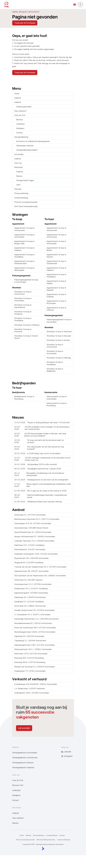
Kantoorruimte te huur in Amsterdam (57, 398)
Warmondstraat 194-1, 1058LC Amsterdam (33, 649)
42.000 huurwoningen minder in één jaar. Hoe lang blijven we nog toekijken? (40, 435)
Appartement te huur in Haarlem (56, 269)
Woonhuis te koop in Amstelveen (23, 293)
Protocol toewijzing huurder (26, 202)
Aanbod (18, 98)
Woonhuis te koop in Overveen (23, 330)
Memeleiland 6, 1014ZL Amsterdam (30, 549)
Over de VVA (20, 115)
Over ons (18, 163)
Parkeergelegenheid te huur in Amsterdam (59, 321)
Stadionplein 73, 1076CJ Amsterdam (30, 671)
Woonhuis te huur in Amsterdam (55, 352)
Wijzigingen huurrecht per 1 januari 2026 (38, 469)
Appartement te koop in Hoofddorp (24, 256)
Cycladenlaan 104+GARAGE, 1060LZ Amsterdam (36, 684)
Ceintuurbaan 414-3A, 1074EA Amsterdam (33, 523)
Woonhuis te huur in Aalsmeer (59, 332)
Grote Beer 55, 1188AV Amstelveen (30, 606)
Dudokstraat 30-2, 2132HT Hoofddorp (31, 589)
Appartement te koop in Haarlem (24, 249)
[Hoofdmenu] (80, 5)
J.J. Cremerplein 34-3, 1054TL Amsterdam (32, 615)
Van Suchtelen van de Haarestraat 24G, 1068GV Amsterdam (40, 576)
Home (17, 94)
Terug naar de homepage (25, 23)
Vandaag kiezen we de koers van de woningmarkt (41, 480)
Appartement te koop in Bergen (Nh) (24, 242)
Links (18, 185)
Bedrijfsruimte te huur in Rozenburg (24, 398)
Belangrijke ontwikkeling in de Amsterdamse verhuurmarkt (39, 474)
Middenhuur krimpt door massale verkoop (38, 502)
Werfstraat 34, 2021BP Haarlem (28, 580)
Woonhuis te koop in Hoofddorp (23, 319)
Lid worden (19, 154)
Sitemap (18, 189)
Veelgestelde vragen (25, 180)
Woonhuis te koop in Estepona (23, 313)
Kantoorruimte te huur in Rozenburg (57, 404)
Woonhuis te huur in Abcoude (59, 336)
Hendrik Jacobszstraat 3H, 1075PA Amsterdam (34, 610)
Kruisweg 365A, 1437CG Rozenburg (30, 662)
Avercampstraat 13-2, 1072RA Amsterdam (33, 584)
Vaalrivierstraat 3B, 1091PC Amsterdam (31, 571)
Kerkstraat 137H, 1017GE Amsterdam (31, 654)
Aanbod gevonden (24, 107)
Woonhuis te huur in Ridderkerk (55, 370)
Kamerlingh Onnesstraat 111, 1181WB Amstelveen (36, 619)
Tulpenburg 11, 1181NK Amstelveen (30, 641)
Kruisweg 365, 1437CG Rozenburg (29, 658)
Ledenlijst (20, 124)
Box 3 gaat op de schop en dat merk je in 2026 (40, 491)
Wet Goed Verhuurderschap (26, 206)
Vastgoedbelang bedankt (27, 150)
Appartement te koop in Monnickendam (24, 262)
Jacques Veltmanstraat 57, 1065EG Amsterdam (35, 537)
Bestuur (19, 120)
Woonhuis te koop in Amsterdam (23, 300)
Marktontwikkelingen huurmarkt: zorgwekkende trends (41, 496)
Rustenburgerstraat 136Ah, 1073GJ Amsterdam (35, 632)
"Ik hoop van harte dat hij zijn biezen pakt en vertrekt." (39, 441)
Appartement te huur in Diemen (56, 256)
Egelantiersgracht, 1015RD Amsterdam (31, 593)
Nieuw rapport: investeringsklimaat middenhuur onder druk (43, 485)
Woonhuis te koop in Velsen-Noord (26, 337)
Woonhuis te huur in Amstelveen (55, 346)
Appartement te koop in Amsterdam (24, 236)
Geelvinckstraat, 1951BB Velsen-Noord (31, 528)
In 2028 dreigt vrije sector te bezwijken (37, 453)
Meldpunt (20, 128)
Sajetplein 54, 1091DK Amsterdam (29, 636)
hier (47, 63)
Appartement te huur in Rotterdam (56, 302)
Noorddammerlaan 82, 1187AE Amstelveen (33, 623)
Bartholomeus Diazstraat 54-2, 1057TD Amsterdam (37, 519)
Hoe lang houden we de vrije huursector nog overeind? (39, 448)
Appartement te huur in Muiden (56, 282)
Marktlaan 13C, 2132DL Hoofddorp (29, 545)
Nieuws (19, 176)
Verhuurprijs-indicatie (25, 146)
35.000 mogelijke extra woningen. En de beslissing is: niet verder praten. (42, 428)
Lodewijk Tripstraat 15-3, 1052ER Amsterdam (34, 541)
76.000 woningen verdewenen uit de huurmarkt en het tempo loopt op (42, 459)
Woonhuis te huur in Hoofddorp (55, 363)
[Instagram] (64, 756)
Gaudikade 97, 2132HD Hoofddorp (29, 602)
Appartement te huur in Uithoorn (56, 309)
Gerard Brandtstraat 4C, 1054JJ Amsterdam (33, 532)
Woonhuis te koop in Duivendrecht (23, 306)
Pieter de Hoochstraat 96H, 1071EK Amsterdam (35, 628)
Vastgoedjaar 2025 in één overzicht (36, 464)
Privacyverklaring (21, 193)
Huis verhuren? (20, 111)
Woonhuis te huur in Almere (58, 340)
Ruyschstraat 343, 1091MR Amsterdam (31, 558)
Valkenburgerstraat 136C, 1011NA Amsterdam (35, 645)
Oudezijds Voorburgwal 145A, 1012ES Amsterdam (36, 554)
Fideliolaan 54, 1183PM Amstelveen (30, 597)
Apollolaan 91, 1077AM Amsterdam (30, 515)
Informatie (18, 167)
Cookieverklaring (21, 198)
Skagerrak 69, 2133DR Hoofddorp (29, 563)
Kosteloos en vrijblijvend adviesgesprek (33, 141)
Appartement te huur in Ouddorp (56, 296)
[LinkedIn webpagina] (64, 752)
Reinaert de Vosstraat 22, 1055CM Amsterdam (35, 667)
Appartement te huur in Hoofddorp (56, 276)
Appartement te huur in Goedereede (56, 262)
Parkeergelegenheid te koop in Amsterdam (26, 281)
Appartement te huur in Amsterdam (56, 242)
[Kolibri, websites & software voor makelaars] (43, 849)
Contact (19, 133)
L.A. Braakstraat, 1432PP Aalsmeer (30, 689)
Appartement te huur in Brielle (56, 249)
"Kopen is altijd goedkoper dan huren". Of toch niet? (42, 423)
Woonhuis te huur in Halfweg (59, 358)
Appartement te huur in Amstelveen (56, 229)
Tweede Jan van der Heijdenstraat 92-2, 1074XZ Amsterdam (40, 567)
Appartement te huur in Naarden (56, 289)
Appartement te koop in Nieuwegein (24, 269)
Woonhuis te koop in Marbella (27, 325)
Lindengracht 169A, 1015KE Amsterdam (32, 693)
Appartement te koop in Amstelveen (24, 229)
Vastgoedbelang (21, 137)
